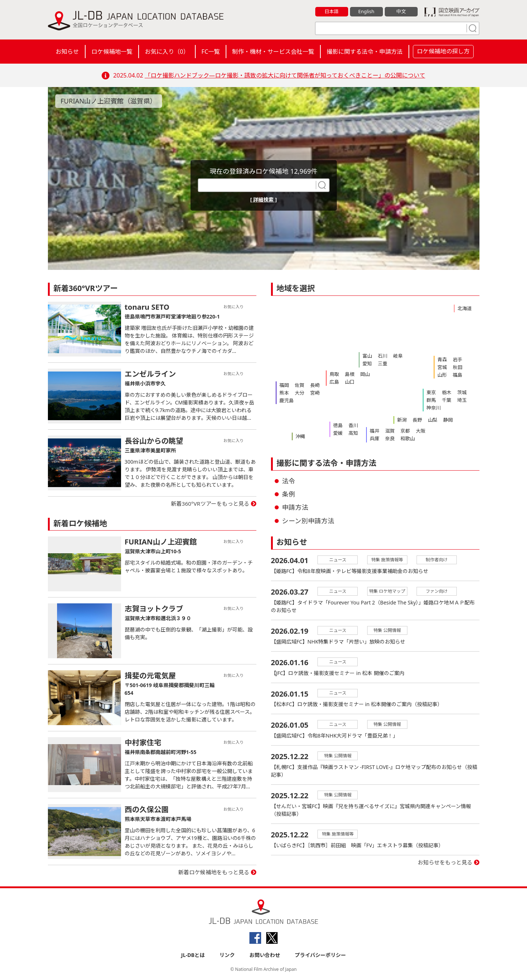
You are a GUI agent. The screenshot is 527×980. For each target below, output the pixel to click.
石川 (383, 356)
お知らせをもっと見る (445, 863)
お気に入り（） (167, 52)
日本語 (332, 11)
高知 (353, 433)
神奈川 (434, 408)
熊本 (284, 393)
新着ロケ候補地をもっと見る (214, 872)
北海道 (465, 308)
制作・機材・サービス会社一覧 (273, 52)
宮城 (442, 367)
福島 (458, 375)
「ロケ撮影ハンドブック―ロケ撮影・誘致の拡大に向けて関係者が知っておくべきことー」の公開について (285, 75)
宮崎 (315, 393)
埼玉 (462, 400)
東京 (431, 392)
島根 (350, 374)
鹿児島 (287, 400)
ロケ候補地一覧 (112, 52)
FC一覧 (211, 52)
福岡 (284, 385)
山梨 (433, 420)
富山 (367, 356)
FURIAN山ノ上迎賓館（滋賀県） (109, 101)
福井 (374, 431)
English (366, 11)
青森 (442, 359)
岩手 (458, 359)
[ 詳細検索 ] (263, 199)
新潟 (402, 420)
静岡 (448, 420)
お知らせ (67, 52)
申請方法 (295, 507)
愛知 (367, 363)
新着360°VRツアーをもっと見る (210, 504)
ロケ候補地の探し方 (443, 51)
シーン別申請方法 (308, 521)
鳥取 (334, 374)
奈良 (390, 438)
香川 (353, 425)
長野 (417, 420)
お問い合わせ (265, 955)
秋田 (458, 367)
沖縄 (300, 436)
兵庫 (374, 438)
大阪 (421, 431)
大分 (300, 393)
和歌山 (408, 438)
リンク (227, 955)
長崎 (315, 385)
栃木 (447, 392)
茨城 (462, 392)
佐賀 (300, 385)
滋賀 (390, 431)
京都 (405, 431)
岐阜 (398, 356)
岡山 (365, 374)
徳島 (338, 425)
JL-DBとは (193, 955)
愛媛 (338, 433)
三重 (383, 363)
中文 (401, 11)
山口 (350, 382)
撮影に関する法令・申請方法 (365, 52)
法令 (289, 481)
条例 (289, 494)
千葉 (447, 400)
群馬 (431, 400)
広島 (334, 382)
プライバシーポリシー (320, 955)
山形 (442, 375)
